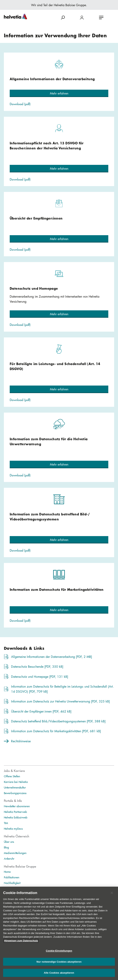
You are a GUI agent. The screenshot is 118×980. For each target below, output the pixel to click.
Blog (6, 847)
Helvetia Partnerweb (15, 812)
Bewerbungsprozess (15, 793)
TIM (6, 823)
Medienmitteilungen (15, 853)
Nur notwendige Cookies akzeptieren (59, 965)
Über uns (9, 842)
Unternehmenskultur (15, 787)
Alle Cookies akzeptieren (59, 976)
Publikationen (12, 877)
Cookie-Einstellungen (59, 954)
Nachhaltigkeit (12, 883)
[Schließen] (112, 896)
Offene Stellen (12, 776)
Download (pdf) (20, 104)
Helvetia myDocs (13, 828)
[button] (59, 93)
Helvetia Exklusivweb (16, 817)
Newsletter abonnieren (17, 806)
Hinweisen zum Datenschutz (21, 944)
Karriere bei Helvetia (16, 782)
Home (7, 872)
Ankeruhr (9, 858)
